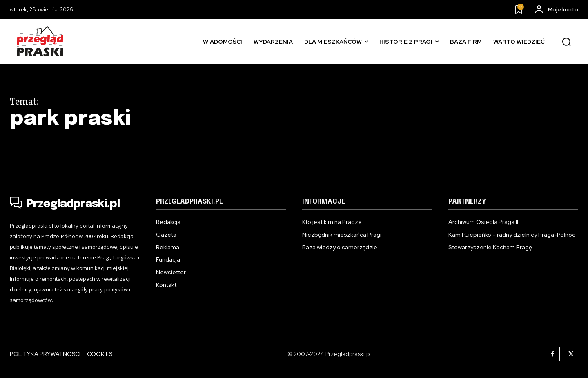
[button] (566, 42)
